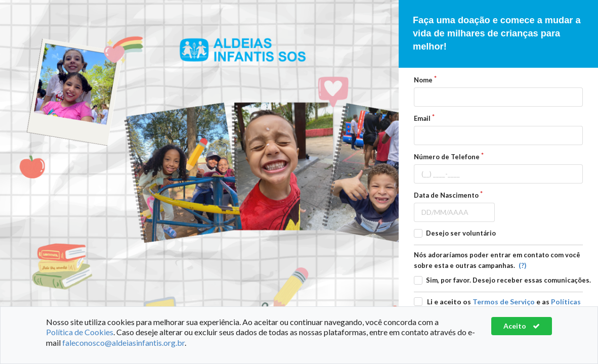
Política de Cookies (80, 332)
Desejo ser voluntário (461, 233)
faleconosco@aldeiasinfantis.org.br (123, 343)
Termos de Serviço (504, 302)
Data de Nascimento (446, 195)
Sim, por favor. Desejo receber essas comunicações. (508, 280)
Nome (423, 80)
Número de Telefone (447, 157)
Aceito (522, 326)
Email (422, 118)
